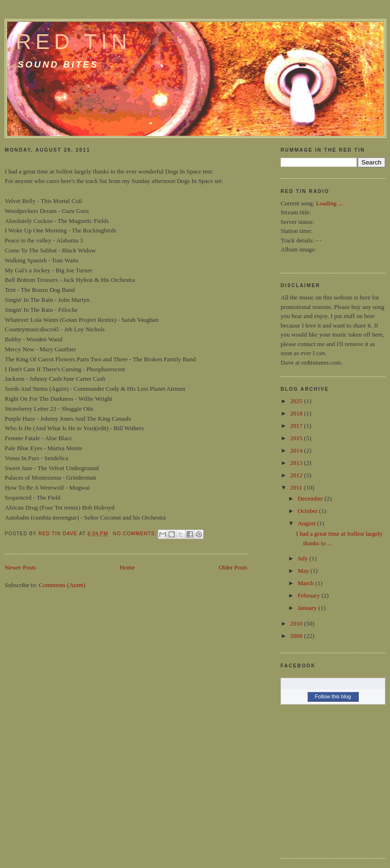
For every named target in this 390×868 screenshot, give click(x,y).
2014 (297, 450)
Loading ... (329, 203)
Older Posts (233, 567)
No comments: (136, 534)
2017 (297, 426)
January (308, 608)
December (311, 498)
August (307, 523)
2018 (297, 413)
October (308, 511)
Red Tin (73, 42)
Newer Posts (20, 567)
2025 (297, 401)
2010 (297, 623)
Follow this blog (333, 696)
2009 (297, 636)
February (310, 595)
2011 (297, 487)
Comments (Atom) (62, 585)
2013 (297, 463)
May (304, 571)
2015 (297, 438)
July (304, 558)
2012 (297, 475)
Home (127, 567)
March (307, 583)
